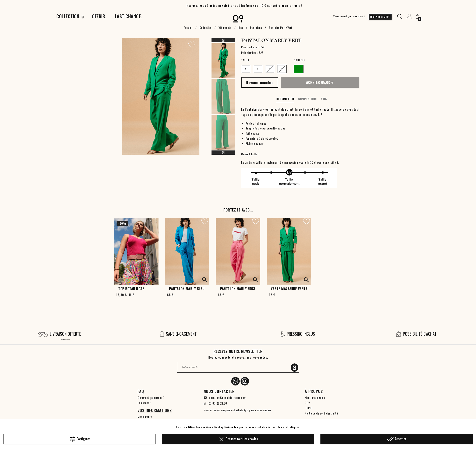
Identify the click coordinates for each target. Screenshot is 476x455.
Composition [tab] (308, 99)
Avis (324, 99)
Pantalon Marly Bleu (187, 289)
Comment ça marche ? (349, 17)
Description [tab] (285, 99)
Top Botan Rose (131, 289)
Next (223, 153)
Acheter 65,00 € (320, 82)
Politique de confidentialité (321, 413)
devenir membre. (380, 17)
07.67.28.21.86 (218, 403)
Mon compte (145, 417)
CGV (307, 403)
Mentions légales (315, 397)
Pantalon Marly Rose (238, 289)
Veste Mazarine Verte (289, 289)
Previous (223, 40)
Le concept (144, 403)
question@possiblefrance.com (228, 397)
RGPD (308, 408)
